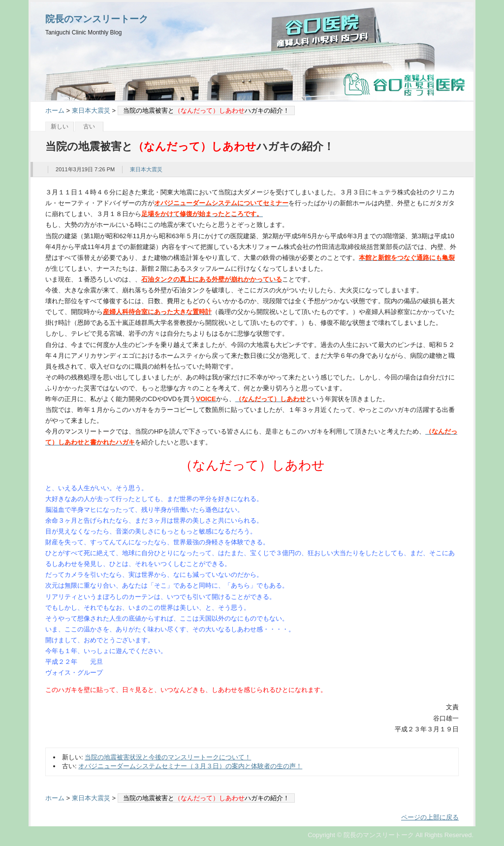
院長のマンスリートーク (97, 19)
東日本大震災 (91, 110)
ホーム (55, 110)
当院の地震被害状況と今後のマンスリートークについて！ (168, 757)
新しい (60, 126)
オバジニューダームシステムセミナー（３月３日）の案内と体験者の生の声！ (190, 766)
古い (89, 126)
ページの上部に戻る (430, 817)
